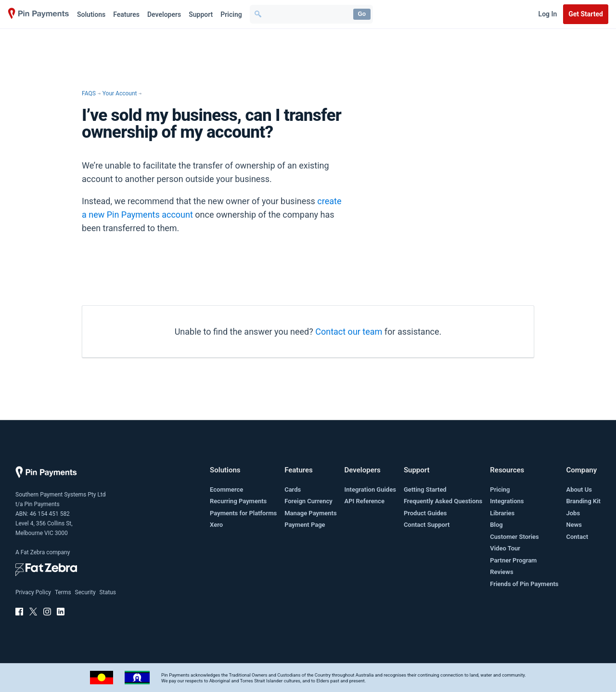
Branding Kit (583, 501)
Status (108, 592)
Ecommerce (226, 490)
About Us (579, 490)
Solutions (91, 14)
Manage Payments (310, 513)
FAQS (89, 93)
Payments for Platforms (243, 513)
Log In (548, 14)
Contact (577, 537)
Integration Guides (370, 490)
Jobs (573, 513)
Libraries (502, 513)
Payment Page (305, 525)
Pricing (231, 14)
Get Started (586, 14)
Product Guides (425, 513)
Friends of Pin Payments (524, 584)
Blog (496, 525)
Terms (63, 592)
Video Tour (505, 548)
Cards (293, 490)
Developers (164, 14)
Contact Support (427, 525)
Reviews (501, 572)
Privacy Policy (33, 592)
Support (201, 14)
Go (362, 14)
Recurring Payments (238, 501)
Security (85, 592)
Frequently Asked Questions (443, 501)
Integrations (507, 501)
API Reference (365, 501)
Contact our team (349, 332)
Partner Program (513, 560)
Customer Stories (514, 537)
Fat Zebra (33, 552)
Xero (216, 525)
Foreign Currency (308, 501)
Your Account (120, 93)
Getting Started (425, 490)
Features (126, 14)
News (574, 525)
